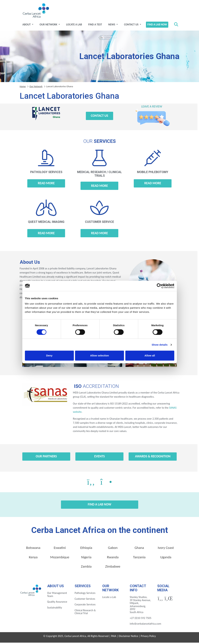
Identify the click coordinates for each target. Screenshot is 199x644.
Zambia (86, 568)
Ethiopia (86, 549)
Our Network (49, 26)
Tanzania (139, 558)
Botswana (33, 549)
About (27, 26)
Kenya (33, 558)
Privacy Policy (148, 637)
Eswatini (60, 549)
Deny (49, 355)
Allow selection (99, 355)
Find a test (95, 26)
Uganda (166, 558)
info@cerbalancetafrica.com (146, 625)
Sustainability (55, 609)
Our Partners (46, 458)
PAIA (114, 637)
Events (99, 458)
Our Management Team (57, 596)
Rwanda (113, 558)
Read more (46, 184)
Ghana (139, 549)
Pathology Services (85, 594)
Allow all (150, 355)
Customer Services (85, 600)
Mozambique (60, 558)
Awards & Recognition (153, 458)
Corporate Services (85, 606)
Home (23, 88)
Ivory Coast (166, 549)
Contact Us (132, 26)
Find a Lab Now (157, 26)
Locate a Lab (74, 26)
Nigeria (86, 558)
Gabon (113, 549)
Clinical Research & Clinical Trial (85, 613)
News (112, 26)
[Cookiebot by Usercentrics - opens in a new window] (159, 286)
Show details (160, 345)
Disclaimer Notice (128, 637)
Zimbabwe (113, 568)
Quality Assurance (57, 603)
